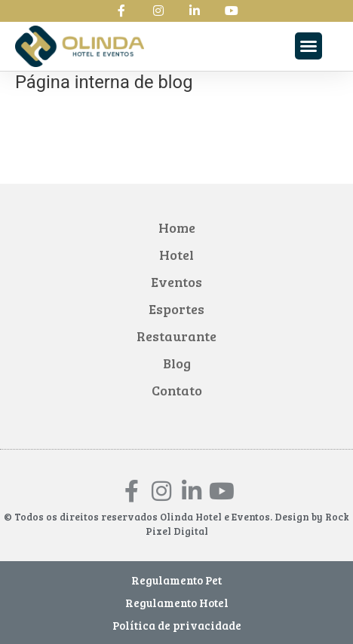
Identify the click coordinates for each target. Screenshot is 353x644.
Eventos (176, 282)
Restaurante (176, 336)
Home (177, 227)
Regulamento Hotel (177, 603)
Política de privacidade (177, 625)
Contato (177, 390)
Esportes (176, 309)
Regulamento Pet (176, 580)
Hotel (176, 255)
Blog (177, 363)
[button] (308, 46)
